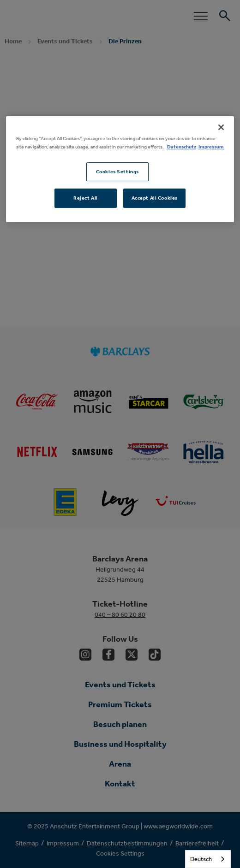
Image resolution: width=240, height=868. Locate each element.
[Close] (221, 128)
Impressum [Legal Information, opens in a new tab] (211, 147)
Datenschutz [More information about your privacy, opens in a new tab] (182, 147)
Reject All (86, 198)
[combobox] (208, 859)
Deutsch (201, 859)
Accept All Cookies (155, 198)
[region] (120, 170)
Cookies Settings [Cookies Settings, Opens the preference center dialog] (117, 171)
